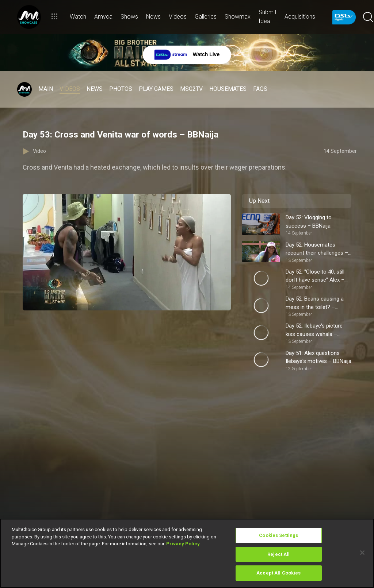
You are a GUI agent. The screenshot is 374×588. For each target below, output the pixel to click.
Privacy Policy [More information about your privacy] (183, 544)
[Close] (362, 553)
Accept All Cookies (278, 573)
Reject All (278, 554)
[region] (187, 553)
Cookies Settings (278, 535)
